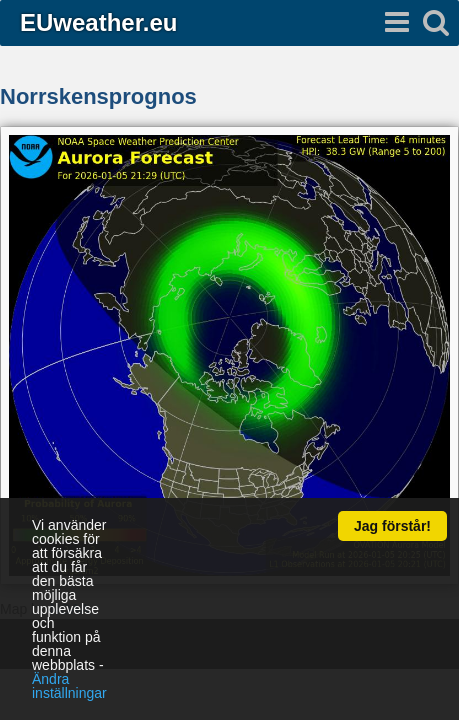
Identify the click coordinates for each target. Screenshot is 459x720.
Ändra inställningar (69, 686)
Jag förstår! (392, 526)
